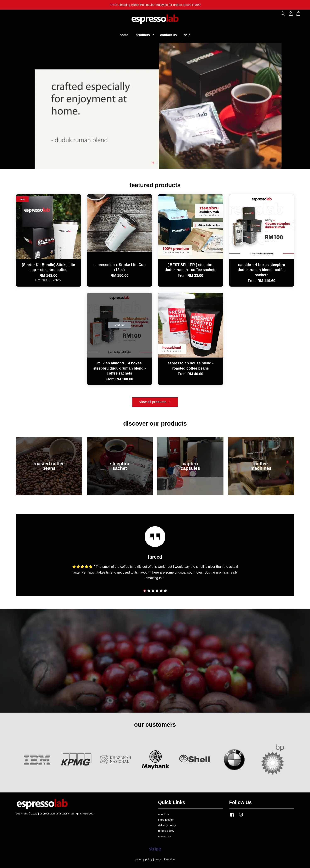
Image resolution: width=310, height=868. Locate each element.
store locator (166, 820)
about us (164, 814)
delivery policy (167, 825)
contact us (168, 35)
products (145, 35)
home (124, 35)
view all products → (155, 402)
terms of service (165, 859)
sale (187, 35)
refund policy (166, 831)
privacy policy (144, 859)
